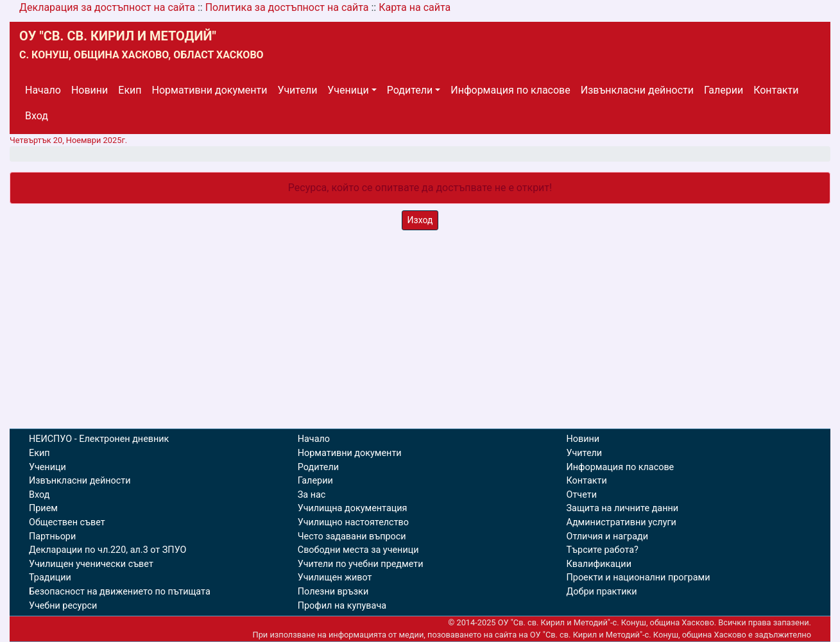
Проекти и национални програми (639, 578)
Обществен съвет (67, 522)
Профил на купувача (342, 606)
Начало (43, 90)
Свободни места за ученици (358, 550)
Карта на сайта (415, 7)
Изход (420, 220)
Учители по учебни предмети (361, 564)
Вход (37, 116)
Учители (298, 90)
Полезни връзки (333, 592)
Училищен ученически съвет (91, 564)
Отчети (582, 495)
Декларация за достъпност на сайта (107, 7)
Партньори (52, 536)
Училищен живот (335, 578)
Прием (43, 508)
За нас (312, 495)
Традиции (50, 578)
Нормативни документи (210, 90)
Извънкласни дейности (637, 90)
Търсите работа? (603, 550)
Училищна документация (353, 508)
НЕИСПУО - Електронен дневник (99, 439)
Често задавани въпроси (352, 536)
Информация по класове (510, 90)
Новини (90, 90)
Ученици (348, 90)
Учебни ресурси (63, 606)
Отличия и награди (607, 536)
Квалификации (599, 564)
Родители (410, 90)
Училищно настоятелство (353, 522)
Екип (130, 90)
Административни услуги (621, 522)
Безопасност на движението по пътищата (120, 592)
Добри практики (602, 592)
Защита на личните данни (623, 508)
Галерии (724, 90)
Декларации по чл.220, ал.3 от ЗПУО (107, 550)
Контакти (776, 90)
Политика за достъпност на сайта (287, 7)
